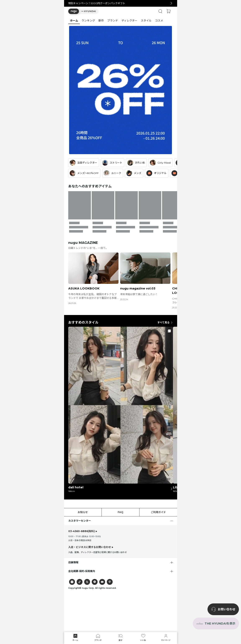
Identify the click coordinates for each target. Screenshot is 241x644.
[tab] (121, 20)
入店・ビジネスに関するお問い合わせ (90, 547)
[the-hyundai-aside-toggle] (216, 624)
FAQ (120, 512)
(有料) (82, 531)
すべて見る (165, 322)
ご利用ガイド (158, 512)
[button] (83, 11)
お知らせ (83, 512)
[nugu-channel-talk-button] (223, 609)
